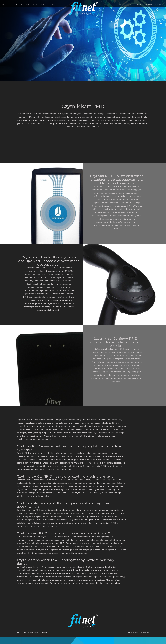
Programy (8, 5)
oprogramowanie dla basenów (108, 225)
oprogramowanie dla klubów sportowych (115, 222)
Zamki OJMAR (39, 5)
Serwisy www (23, 5)
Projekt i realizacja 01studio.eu (138, 633)
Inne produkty (145, 5)
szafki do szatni (72, 540)
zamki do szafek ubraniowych (116, 375)
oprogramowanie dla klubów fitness (118, 219)
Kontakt (159, 5)
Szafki (50, 5)
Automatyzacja (127, 5)
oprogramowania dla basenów (31, 546)
